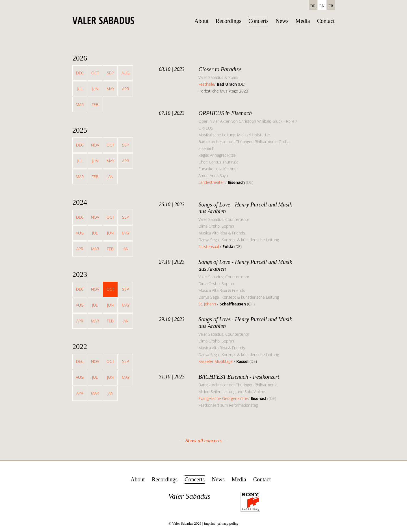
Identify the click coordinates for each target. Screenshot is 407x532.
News (282, 21)
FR (331, 6)
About (202, 21)
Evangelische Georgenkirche (223, 398)
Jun (95, 89)
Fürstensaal (209, 246)
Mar (80, 105)
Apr (125, 89)
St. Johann (208, 304)
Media (303, 21)
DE (313, 6)
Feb (95, 105)
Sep (110, 73)
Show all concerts (203, 441)
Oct (95, 73)
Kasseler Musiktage (216, 361)
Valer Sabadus (189, 496)
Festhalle (206, 84)
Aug (125, 73)
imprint (209, 523)
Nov (95, 145)
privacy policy (228, 523)
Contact (326, 21)
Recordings (229, 21)
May (110, 89)
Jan (110, 177)
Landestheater (211, 182)
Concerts (258, 21)
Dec (80, 73)
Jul (80, 89)
